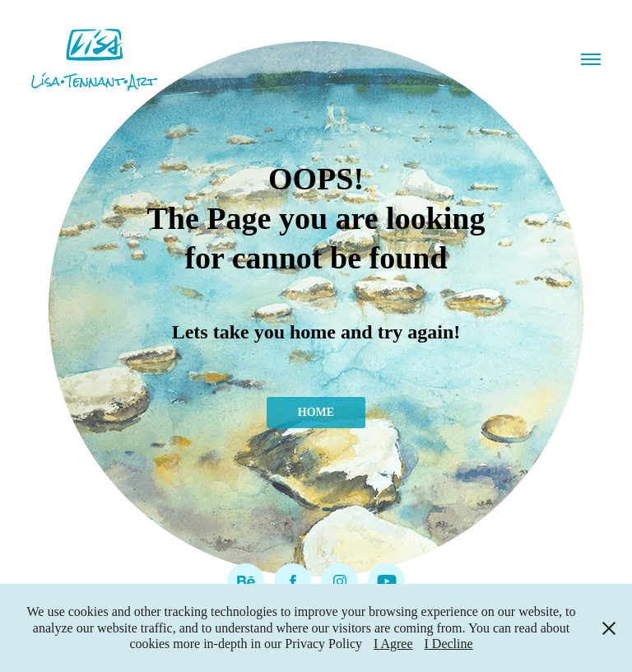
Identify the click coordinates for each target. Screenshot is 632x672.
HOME (316, 412)
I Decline (449, 644)
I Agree (393, 644)
